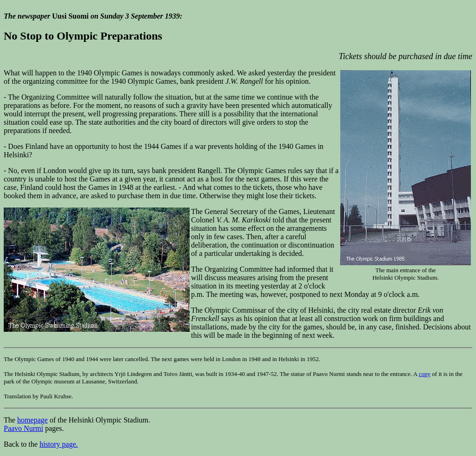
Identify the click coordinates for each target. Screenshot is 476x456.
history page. (59, 444)
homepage (33, 420)
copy (425, 374)
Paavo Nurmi (23, 428)
